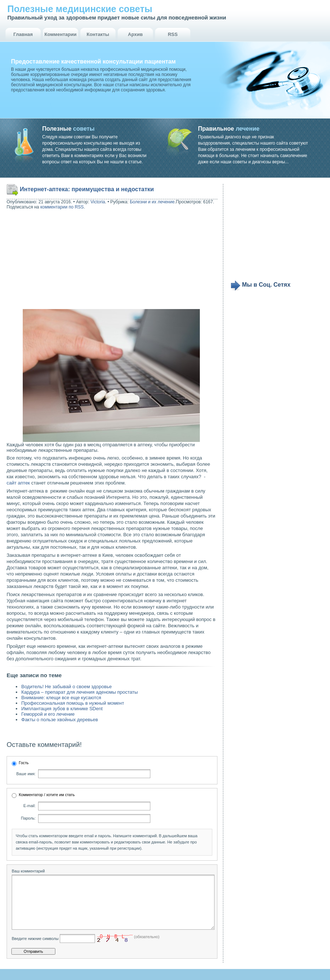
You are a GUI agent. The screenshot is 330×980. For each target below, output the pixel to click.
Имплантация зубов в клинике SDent (62, 709)
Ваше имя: (26, 774)
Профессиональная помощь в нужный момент (73, 703)
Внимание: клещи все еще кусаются (61, 698)
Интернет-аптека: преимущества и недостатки (87, 189)
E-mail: (30, 806)
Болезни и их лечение (152, 202)
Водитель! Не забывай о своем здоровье (67, 687)
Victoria (98, 202)
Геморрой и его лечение (48, 714)
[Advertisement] (54, 260)
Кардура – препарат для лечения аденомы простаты (80, 692)
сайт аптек (18, 483)
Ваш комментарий (28, 871)
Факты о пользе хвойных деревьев (60, 720)
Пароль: (28, 818)
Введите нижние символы (35, 950)
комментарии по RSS (62, 207)
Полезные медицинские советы (80, 9)
